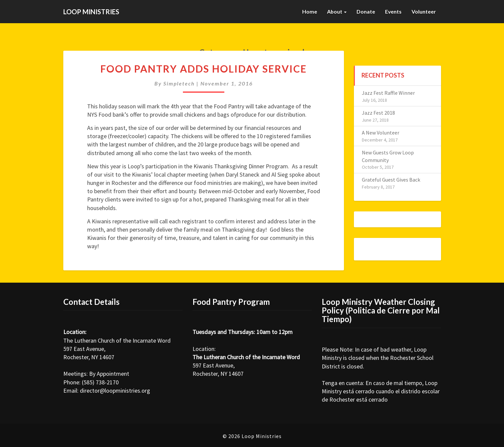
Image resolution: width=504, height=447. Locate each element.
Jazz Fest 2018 (378, 113)
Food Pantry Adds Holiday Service (204, 69)
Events (393, 11)
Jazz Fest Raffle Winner (388, 93)
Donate (365, 11)
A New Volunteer (381, 133)
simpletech (179, 83)
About (336, 11)
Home (309, 11)
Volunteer (424, 11)
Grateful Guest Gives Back (391, 180)
